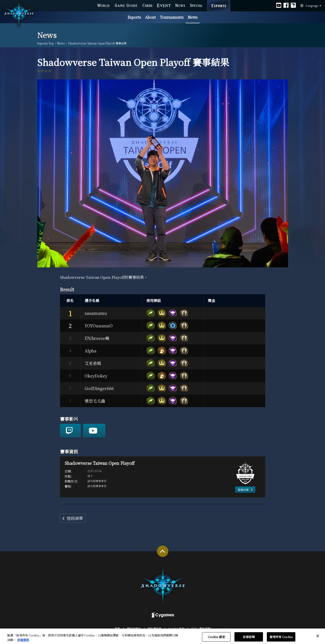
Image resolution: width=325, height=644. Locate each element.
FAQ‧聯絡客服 (201, 628)
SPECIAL (196, 5)
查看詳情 (243, 490)
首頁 (117, 628)
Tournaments (172, 17)
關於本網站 (134, 628)
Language (305, 5)
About (150, 17)
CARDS (147, 5)
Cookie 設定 (176, 628)
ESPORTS (219, 1)
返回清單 (75, 518)
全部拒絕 (249, 639)
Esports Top (45, 43)
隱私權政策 (155, 628)
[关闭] (318, 638)
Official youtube (279, 5)
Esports (134, 17)
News (193, 17)
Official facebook (286, 5)
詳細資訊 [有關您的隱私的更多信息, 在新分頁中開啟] (23, 642)
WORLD (103, 5)
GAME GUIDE (126, 5)
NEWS (180, 5)
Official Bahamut (293, 5)
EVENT (164, 5)
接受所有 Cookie (281, 639)
